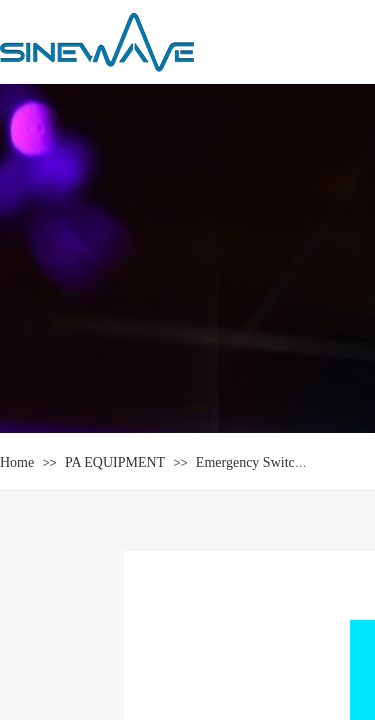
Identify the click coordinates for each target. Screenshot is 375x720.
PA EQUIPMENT (115, 462)
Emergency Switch (249, 462)
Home (17, 462)
